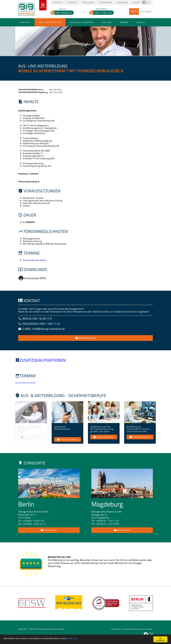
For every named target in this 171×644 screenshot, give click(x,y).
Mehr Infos (73, 638)
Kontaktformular (86, 338)
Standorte (72, 2)
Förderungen (88, 2)
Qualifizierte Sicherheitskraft (62, 428)
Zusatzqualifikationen (43, 360)
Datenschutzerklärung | (134, 629)
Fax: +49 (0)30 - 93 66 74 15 (32, 524)
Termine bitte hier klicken (35, 260)
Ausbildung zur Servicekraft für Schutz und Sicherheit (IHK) (138, 429)
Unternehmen (106, 2)
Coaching (107, 22)
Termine (124, 22)
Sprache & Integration (82, 22)
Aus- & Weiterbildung (50, 22)
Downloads (122, 2)
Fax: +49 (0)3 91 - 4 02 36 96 (105, 524)
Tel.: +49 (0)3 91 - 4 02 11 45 (105, 521)
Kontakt (136, 2)
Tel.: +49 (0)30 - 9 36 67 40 (31, 521)
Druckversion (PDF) (32, 278)
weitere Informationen (31, 437)
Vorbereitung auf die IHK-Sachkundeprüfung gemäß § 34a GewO (102, 429)
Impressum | (117, 629)
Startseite (58, 2)
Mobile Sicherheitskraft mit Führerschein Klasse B (29, 429)
